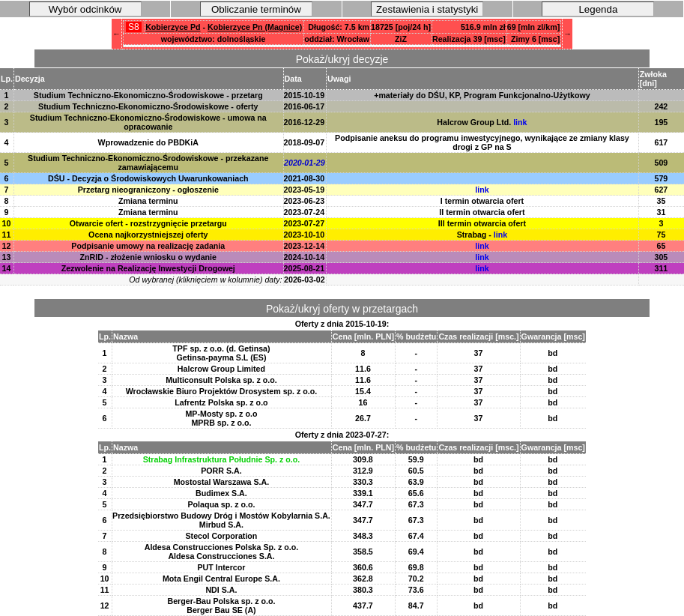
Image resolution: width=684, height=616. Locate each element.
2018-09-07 (305, 142)
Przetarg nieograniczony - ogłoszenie (148, 190)
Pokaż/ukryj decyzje (342, 59)
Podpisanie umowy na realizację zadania (148, 246)
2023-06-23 (305, 201)
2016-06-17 (305, 106)
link (520, 122)
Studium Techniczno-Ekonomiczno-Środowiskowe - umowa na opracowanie (148, 122)
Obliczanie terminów (256, 9)
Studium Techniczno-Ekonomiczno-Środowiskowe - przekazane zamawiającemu (148, 163)
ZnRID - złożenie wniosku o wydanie (148, 257)
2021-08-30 (305, 178)
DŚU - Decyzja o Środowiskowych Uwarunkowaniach (148, 178)
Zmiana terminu (148, 201)
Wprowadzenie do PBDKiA (148, 142)
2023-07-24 (305, 212)
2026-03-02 (305, 280)
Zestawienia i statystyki (427, 9)
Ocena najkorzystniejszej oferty (148, 235)
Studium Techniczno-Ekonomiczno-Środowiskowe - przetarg (148, 95)
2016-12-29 (305, 122)
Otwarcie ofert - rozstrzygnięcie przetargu (148, 223)
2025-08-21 (305, 268)
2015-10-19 (305, 95)
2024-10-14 (305, 257)
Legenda (598, 9)
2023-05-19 (305, 190)
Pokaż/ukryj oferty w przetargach (342, 309)
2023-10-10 (305, 235)
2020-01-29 (305, 163)
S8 (134, 27)
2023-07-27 (305, 223)
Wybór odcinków (85, 9)
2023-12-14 (305, 246)
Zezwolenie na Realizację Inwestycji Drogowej (148, 268)
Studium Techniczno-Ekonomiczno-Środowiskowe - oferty (148, 106)
